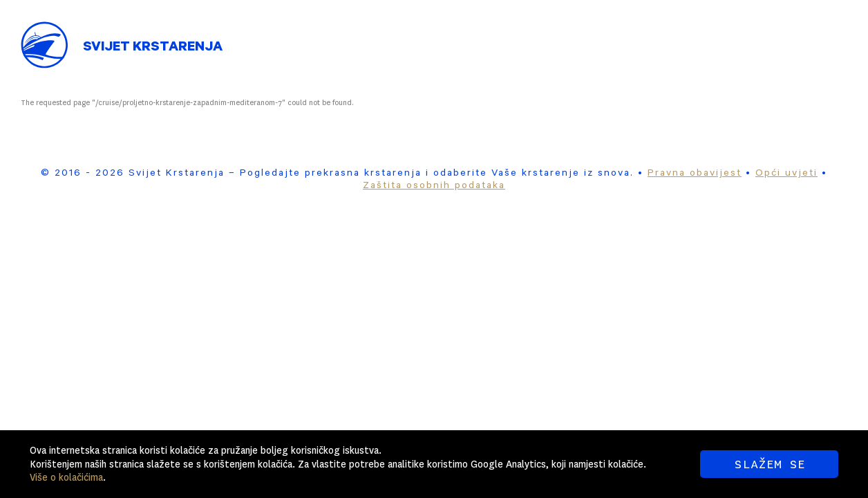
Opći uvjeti (786, 174)
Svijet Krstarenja (153, 48)
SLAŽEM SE (770, 464)
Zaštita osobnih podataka (434, 187)
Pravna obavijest (695, 174)
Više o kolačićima (66, 477)
